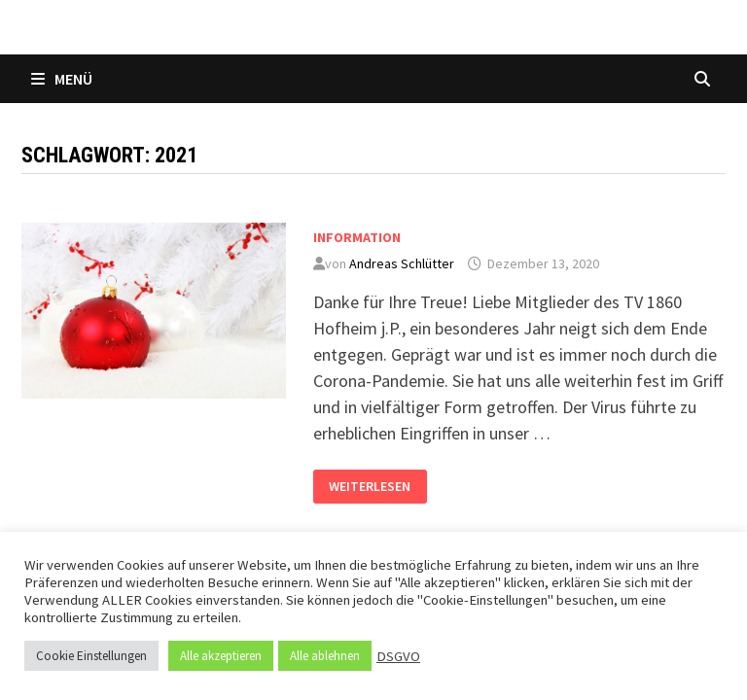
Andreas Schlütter (402, 263)
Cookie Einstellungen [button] (91, 656)
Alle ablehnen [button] (325, 656)
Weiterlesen (369, 482)
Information (357, 237)
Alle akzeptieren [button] (221, 656)
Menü (62, 79)
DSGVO (398, 656)
